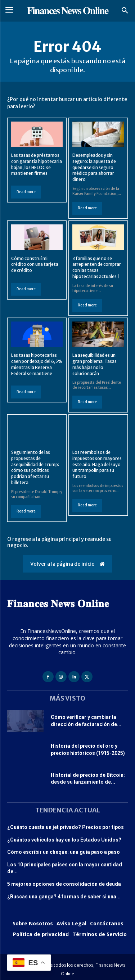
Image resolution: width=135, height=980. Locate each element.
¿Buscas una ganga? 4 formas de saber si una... (64, 897)
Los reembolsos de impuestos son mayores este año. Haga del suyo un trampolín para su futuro (97, 464)
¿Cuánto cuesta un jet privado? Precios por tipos (66, 827)
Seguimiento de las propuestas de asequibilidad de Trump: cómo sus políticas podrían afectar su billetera (35, 467)
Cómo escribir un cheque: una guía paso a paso (64, 852)
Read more (26, 192)
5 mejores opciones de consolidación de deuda (64, 884)
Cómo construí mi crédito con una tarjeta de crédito (35, 265)
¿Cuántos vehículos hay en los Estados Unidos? (64, 840)
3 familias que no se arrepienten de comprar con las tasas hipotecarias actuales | (97, 267)
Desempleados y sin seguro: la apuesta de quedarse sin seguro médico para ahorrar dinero (94, 167)
